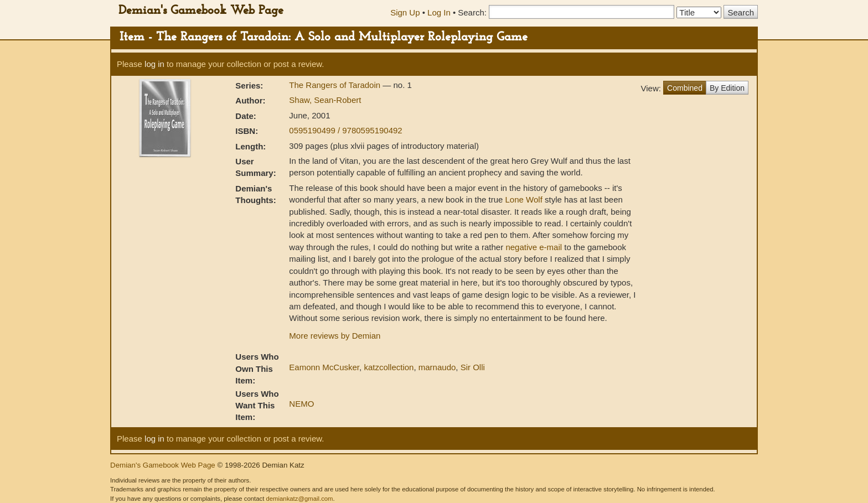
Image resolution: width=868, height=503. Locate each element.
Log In (439, 12)
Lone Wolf (524, 199)
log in (154, 64)
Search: (472, 12)
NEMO (301, 404)
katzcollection (389, 367)
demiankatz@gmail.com (299, 499)
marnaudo (437, 367)
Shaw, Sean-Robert (325, 100)
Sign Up (405, 12)
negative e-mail (534, 247)
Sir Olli (473, 367)
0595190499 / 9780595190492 (345, 130)
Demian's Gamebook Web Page (201, 11)
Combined (685, 88)
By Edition (727, 88)
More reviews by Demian (335, 336)
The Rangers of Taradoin (336, 85)
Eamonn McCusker (324, 367)
